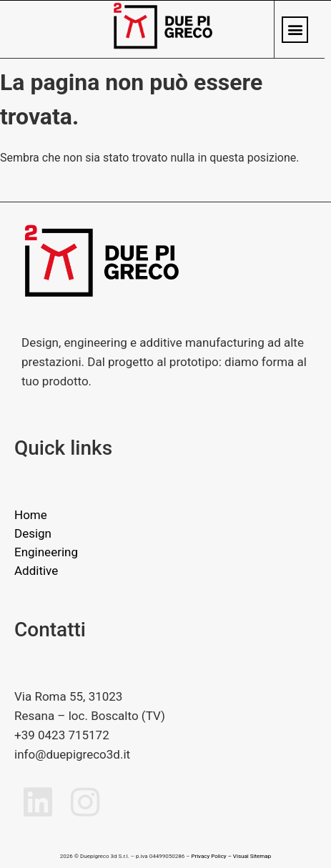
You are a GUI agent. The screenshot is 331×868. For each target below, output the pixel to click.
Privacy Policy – (211, 856)
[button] (295, 30)
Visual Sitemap (252, 856)
